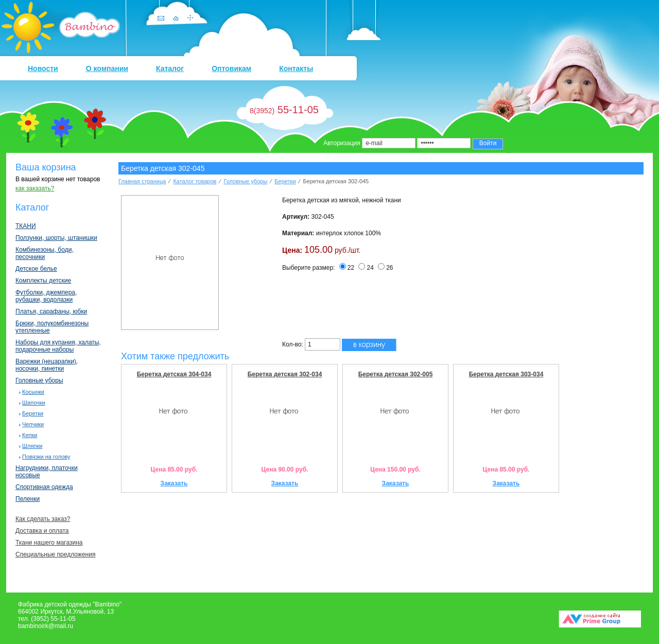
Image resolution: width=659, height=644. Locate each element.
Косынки (33, 392)
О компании (107, 68)
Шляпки (32, 446)
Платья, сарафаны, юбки (51, 311)
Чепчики (33, 424)
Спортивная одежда (44, 487)
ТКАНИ (26, 226)
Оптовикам (231, 68)
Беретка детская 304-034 (174, 374)
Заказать (174, 483)
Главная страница (142, 181)
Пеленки (28, 499)
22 (347, 268)
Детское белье (36, 269)
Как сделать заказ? (43, 519)
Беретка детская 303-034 (506, 374)
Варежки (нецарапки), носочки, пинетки (47, 365)
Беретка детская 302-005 (396, 374)
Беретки (33, 413)
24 (366, 268)
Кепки (30, 435)
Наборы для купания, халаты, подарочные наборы (58, 346)
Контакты (296, 68)
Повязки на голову (46, 457)
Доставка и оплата (42, 531)
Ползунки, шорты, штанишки (56, 238)
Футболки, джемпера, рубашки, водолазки (46, 296)
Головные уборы (39, 380)
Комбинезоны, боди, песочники (45, 253)
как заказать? (35, 188)
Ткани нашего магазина (49, 543)
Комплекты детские (43, 281)
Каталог (170, 68)
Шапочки (34, 403)
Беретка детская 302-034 (285, 374)
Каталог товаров (195, 181)
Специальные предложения (55, 554)
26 (385, 268)
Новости (43, 68)
